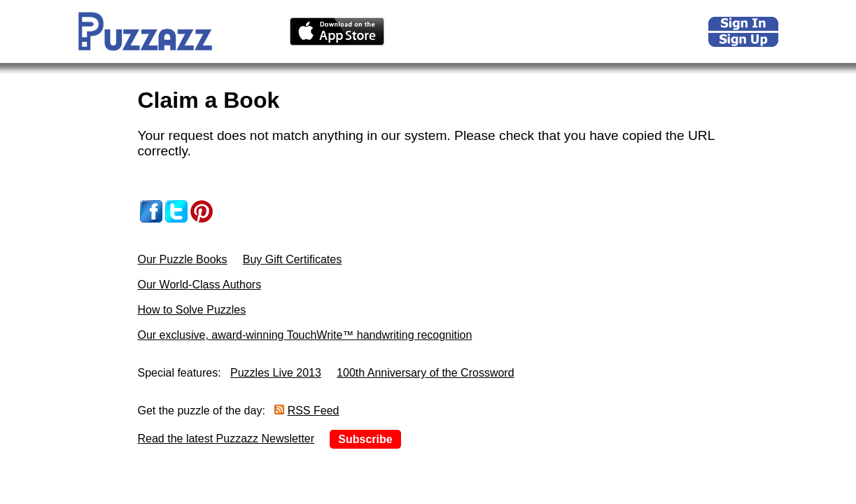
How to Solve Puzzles (192, 310)
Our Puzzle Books (183, 259)
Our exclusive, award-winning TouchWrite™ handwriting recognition (305, 335)
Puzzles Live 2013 (276, 373)
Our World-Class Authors (200, 285)
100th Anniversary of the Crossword (425, 373)
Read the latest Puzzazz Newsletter (226, 439)
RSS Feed (314, 411)
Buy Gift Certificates (292, 259)
